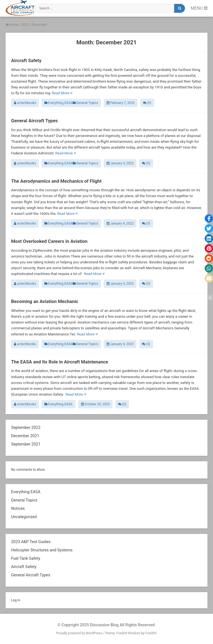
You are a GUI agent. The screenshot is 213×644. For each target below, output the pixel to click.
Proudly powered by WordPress (79, 633)
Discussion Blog (104, 625)
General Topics (86, 103)
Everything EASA (58, 103)
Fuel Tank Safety (26, 558)
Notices (18, 509)
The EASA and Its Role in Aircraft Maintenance (60, 362)
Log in (16, 600)
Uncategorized (24, 517)
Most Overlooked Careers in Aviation (49, 241)
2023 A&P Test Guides (31, 542)
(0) (147, 103)
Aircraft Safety (26, 60)
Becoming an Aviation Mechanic (45, 301)
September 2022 (26, 428)
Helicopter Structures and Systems (42, 550)
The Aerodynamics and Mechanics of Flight (56, 181)
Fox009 (151, 633)
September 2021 (26, 444)
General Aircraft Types (34, 121)
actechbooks (25, 103)
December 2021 (25, 436)
